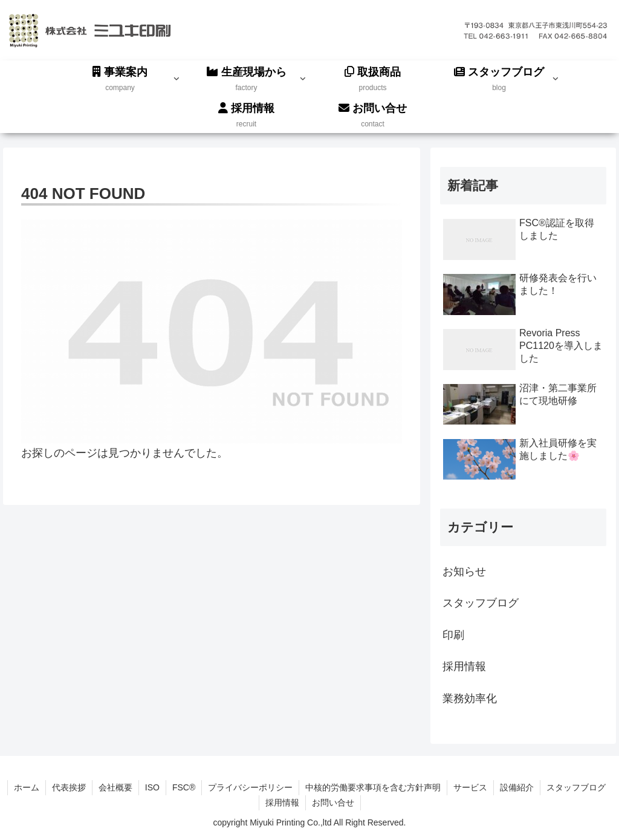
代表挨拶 (69, 787)
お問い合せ (333, 803)
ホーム (27, 787)
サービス (470, 787)
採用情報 (282, 803)
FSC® (184, 787)
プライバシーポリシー (250, 787)
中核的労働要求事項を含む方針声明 (373, 787)
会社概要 (115, 787)
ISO (152, 787)
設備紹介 (517, 787)
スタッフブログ (576, 787)
